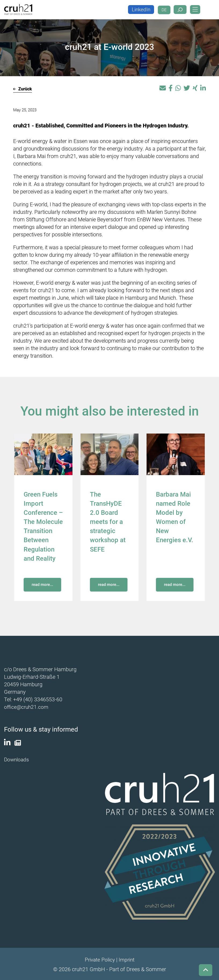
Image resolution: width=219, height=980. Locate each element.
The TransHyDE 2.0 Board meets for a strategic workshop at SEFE (108, 522)
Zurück (23, 89)
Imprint (127, 959)
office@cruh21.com (27, 707)
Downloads (17, 759)
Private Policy (99, 959)
